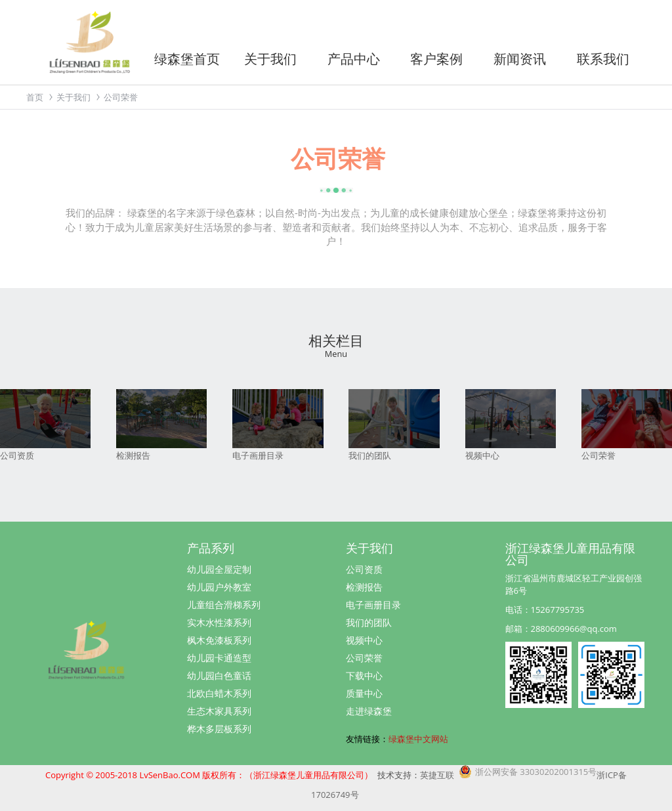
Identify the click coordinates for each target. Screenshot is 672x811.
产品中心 (354, 59)
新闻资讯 (520, 59)
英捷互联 (437, 775)
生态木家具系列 (219, 711)
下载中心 (364, 676)
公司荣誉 (364, 658)
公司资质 (364, 569)
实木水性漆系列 (219, 622)
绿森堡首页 (187, 59)
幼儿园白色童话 (219, 676)
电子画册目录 (373, 605)
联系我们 (603, 59)
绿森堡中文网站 (418, 739)
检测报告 (364, 587)
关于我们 (270, 59)
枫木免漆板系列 (219, 640)
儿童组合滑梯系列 (224, 605)
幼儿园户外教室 (219, 587)
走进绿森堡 (369, 711)
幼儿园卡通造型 (219, 658)
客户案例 (436, 59)
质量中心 (364, 693)
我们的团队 (369, 622)
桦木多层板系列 (219, 729)
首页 (35, 97)
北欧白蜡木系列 (219, 693)
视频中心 (364, 640)
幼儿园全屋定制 (219, 569)
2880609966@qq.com (574, 629)
